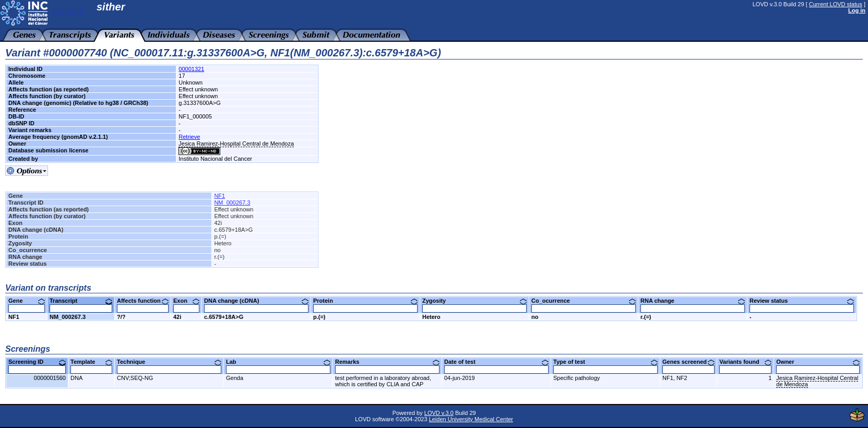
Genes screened (688, 362)
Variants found (745, 362)
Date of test (496, 362)
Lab (278, 362)
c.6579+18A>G (224, 317)
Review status (802, 301)
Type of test (605, 362)
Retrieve (189, 137)
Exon (186, 301)
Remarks (387, 362)
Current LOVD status (836, 4)
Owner (818, 362)
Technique (169, 362)
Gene (27, 301)
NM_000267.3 (232, 203)
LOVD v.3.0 (439, 413)
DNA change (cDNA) (256, 301)
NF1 (219, 196)
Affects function (143, 301)
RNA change (693, 301)
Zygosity (474, 301)
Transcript (81, 301)
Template (91, 362)
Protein (365, 301)
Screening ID (37, 362)
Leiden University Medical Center (471, 419)
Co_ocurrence (584, 301)
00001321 (191, 69)
